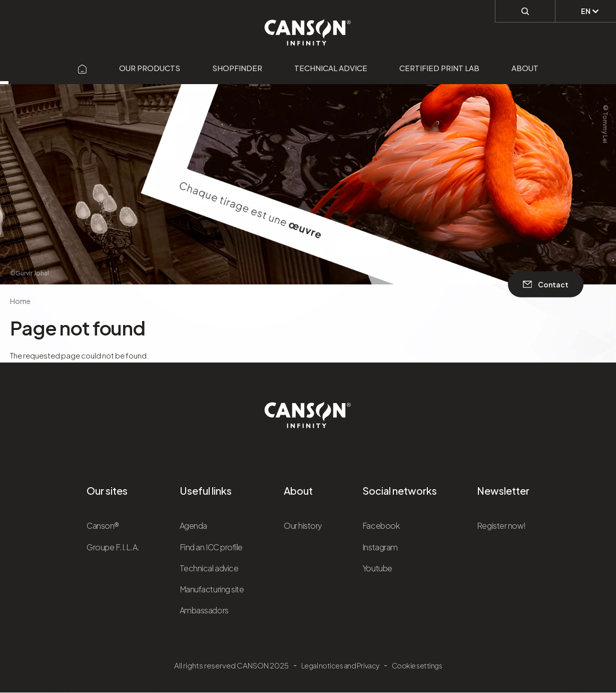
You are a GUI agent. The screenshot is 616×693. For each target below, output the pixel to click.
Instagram (380, 547)
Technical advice (331, 68)
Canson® (103, 526)
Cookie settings (417, 665)
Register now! (501, 526)
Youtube (377, 568)
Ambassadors (204, 610)
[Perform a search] (525, 11)
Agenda (193, 526)
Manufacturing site (212, 589)
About (525, 68)
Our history (303, 526)
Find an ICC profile (211, 547)
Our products (150, 68)
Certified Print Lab (439, 68)
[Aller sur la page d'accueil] (83, 68)
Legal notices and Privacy (340, 665)
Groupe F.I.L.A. (113, 547)
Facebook (381, 526)
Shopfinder (237, 68)
